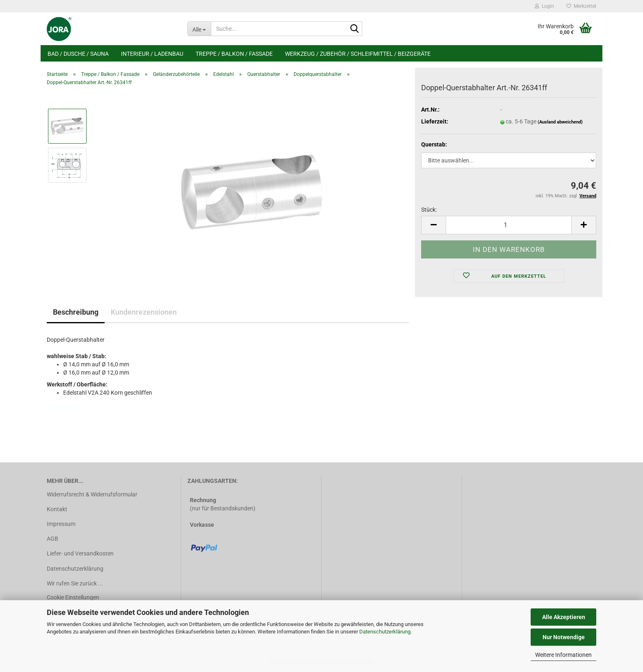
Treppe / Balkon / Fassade (234, 54)
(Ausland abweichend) (560, 122)
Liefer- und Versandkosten (80, 553)
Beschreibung (76, 312)
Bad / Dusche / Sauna (78, 54)
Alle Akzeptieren (564, 617)
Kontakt (57, 509)
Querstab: (434, 144)
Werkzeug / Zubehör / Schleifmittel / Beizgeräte (358, 54)
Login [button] (544, 6)
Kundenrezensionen (144, 312)
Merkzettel (581, 6)
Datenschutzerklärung (385, 632)
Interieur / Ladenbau (152, 54)
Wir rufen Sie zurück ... (75, 583)
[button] (433, 225)
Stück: (429, 210)
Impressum (61, 524)
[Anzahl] (509, 225)
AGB (52, 539)
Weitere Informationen (563, 655)
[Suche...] (199, 29)
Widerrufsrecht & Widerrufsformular (92, 494)
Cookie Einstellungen (73, 597)
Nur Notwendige (564, 637)
